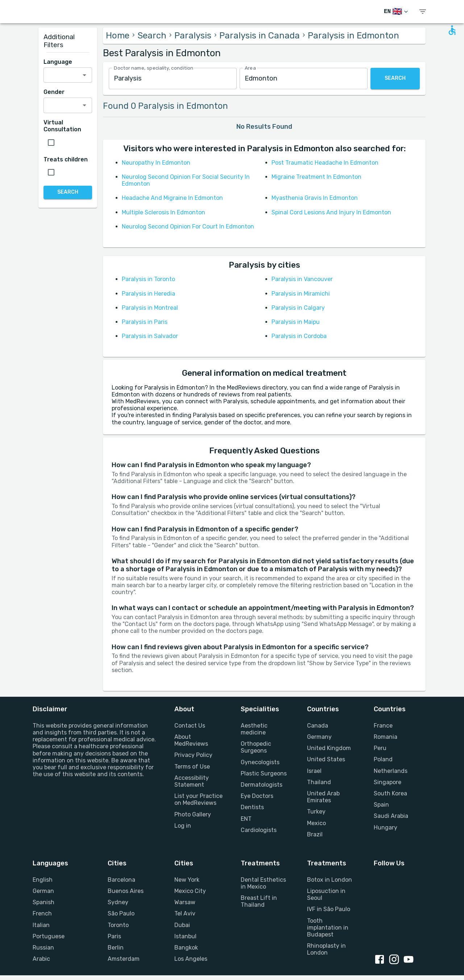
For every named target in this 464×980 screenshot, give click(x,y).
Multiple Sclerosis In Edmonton (163, 212)
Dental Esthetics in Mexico (263, 883)
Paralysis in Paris (145, 322)
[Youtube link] (410, 960)
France (383, 726)
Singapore (388, 782)
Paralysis (193, 36)
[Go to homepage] (65, 12)
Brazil (315, 834)
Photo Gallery (193, 814)
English (43, 880)
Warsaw (185, 902)
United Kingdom (329, 748)
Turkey (316, 812)
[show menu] (423, 12)
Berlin (116, 948)
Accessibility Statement (192, 781)
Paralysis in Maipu (296, 322)
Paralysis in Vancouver (302, 279)
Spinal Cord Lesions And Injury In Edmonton (331, 212)
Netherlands (391, 771)
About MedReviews (191, 740)
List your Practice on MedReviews (198, 799)
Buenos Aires (126, 891)
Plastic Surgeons (264, 773)
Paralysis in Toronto (148, 279)
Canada (318, 726)
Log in (183, 826)
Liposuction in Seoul (326, 894)
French (42, 913)
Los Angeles (191, 959)
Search (152, 36)
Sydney (118, 902)
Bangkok (186, 948)
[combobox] (173, 79)
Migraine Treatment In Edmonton (316, 177)
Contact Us (190, 726)
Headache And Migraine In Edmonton (172, 198)
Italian (41, 925)
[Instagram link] (395, 960)
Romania (386, 737)
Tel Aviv (185, 913)
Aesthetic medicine (254, 729)
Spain (381, 805)
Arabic (41, 959)
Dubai (182, 925)
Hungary (386, 827)
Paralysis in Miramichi (301, 294)
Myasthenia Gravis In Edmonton (315, 198)
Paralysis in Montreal (150, 308)
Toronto (118, 925)
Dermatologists (262, 785)
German (43, 891)
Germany (319, 737)
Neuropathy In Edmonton (156, 163)
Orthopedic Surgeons (256, 747)
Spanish (43, 902)
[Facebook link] (381, 960)
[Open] (84, 75)
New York (187, 880)
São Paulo (121, 913)
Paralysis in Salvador (150, 336)
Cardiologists (259, 830)
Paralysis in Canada (260, 36)
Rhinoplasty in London (326, 949)
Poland (383, 759)
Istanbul (185, 936)
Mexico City (190, 891)
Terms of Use (192, 767)
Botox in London (330, 880)
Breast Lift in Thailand (259, 901)
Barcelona (121, 880)
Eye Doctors (257, 796)
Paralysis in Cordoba (299, 336)
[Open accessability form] (452, 30)
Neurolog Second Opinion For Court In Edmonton (188, 227)
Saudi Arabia (391, 816)
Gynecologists (260, 762)
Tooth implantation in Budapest (328, 928)
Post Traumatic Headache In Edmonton (325, 163)
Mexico (316, 823)
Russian (43, 948)
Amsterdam (124, 959)
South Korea (390, 793)
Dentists (252, 807)
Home (118, 36)
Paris (114, 936)
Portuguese (49, 936)
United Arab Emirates (323, 797)
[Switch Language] (397, 12)
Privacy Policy (193, 755)
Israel (314, 771)
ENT (246, 819)
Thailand (319, 782)
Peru (380, 748)
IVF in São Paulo (329, 909)
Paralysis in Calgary (298, 308)
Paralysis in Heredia (148, 294)
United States (326, 759)
